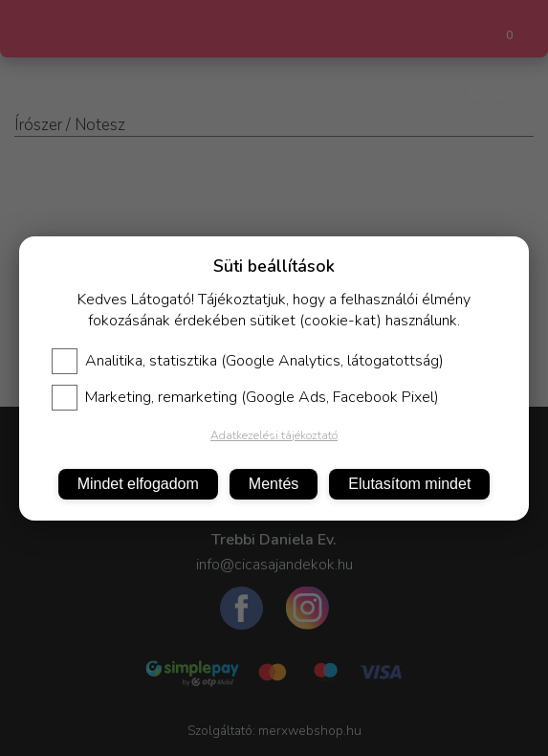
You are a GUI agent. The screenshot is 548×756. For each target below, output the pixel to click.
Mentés (274, 484)
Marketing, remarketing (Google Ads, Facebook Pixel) (245, 397)
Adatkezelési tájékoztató (274, 435)
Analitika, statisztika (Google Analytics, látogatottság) (248, 361)
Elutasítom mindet (409, 484)
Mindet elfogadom (138, 484)
